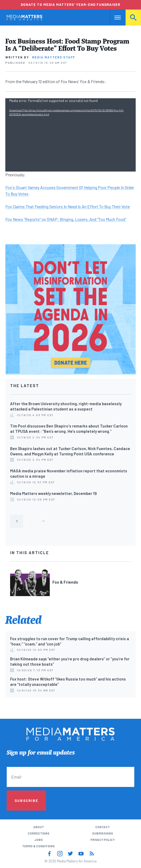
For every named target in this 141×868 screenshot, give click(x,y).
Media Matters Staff (54, 57)
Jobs (39, 840)
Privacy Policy (103, 840)
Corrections (39, 833)
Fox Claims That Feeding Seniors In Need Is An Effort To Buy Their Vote (68, 206)
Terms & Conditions (38, 846)
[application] (71, 135)
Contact (103, 827)
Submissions (103, 833)
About (39, 827)
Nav (114, 17)
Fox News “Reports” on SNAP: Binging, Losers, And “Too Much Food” (66, 219)
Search (133, 17)
